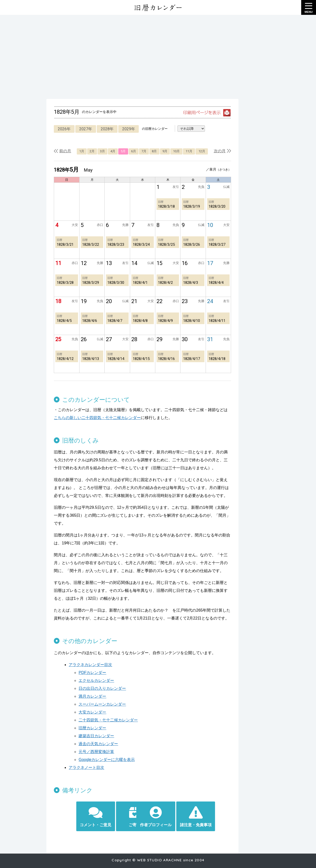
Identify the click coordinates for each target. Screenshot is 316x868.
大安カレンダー (89, 704)
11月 (193, 151)
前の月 (62, 151)
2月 (91, 151)
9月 (168, 151)
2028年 (105, 129)
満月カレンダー (89, 688)
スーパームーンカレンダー (99, 696)
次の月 (227, 151)
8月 (157, 151)
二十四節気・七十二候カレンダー (105, 712)
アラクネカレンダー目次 (87, 657)
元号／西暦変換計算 (93, 744)
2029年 (127, 129)
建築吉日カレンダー (93, 728)
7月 (146, 151)
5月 (124, 151)
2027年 (83, 129)
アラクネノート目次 (83, 760)
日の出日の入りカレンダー (99, 680)
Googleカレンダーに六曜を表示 (103, 752)
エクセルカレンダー (93, 673)
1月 (80, 151)
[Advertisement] (158, 57)
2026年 (61, 129)
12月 (207, 151)
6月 (135, 151)
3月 (102, 151)
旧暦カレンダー (89, 720)
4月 (113, 151)
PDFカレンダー (89, 665)
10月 (180, 151)
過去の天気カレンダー (95, 736)
